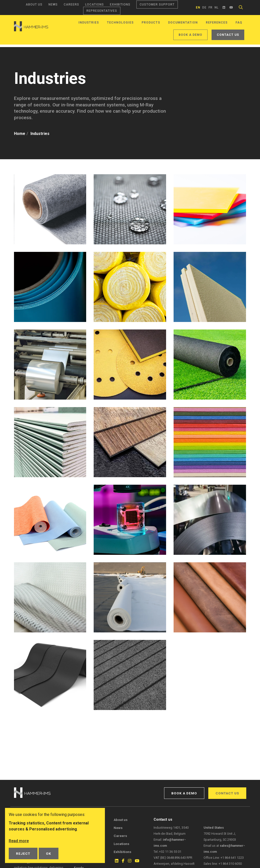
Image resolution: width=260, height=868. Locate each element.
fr (211, 8)
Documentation (183, 23)
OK (49, 853)
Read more (19, 841)
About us (34, 5)
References (217, 23)
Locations (95, 5)
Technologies (120, 23)
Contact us (228, 35)
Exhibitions (120, 5)
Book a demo (190, 35)
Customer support (157, 5)
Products (151, 23)
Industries (89, 23)
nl (217, 8)
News (53, 5)
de (204, 8)
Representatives (102, 11)
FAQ (239, 23)
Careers (71, 5)
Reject (23, 853)
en (198, 8)
